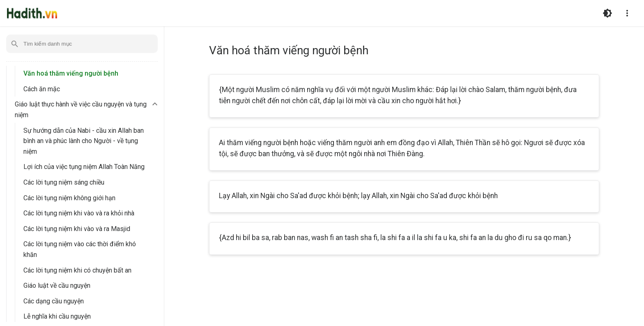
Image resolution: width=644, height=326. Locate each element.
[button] (87, 110)
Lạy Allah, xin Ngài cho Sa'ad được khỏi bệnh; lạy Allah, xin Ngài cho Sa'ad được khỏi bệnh (358, 196)
